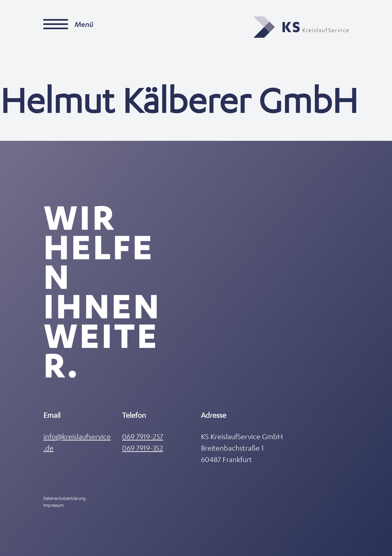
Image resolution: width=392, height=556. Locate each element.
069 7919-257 (143, 436)
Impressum (54, 505)
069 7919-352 (143, 448)
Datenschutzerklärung (65, 498)
